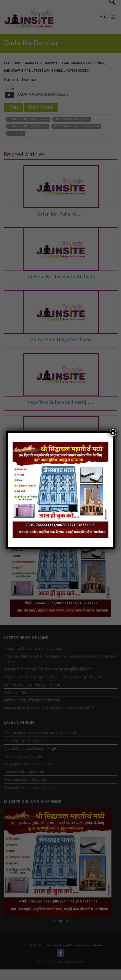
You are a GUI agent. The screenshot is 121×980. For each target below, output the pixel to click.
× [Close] (113, 433)
